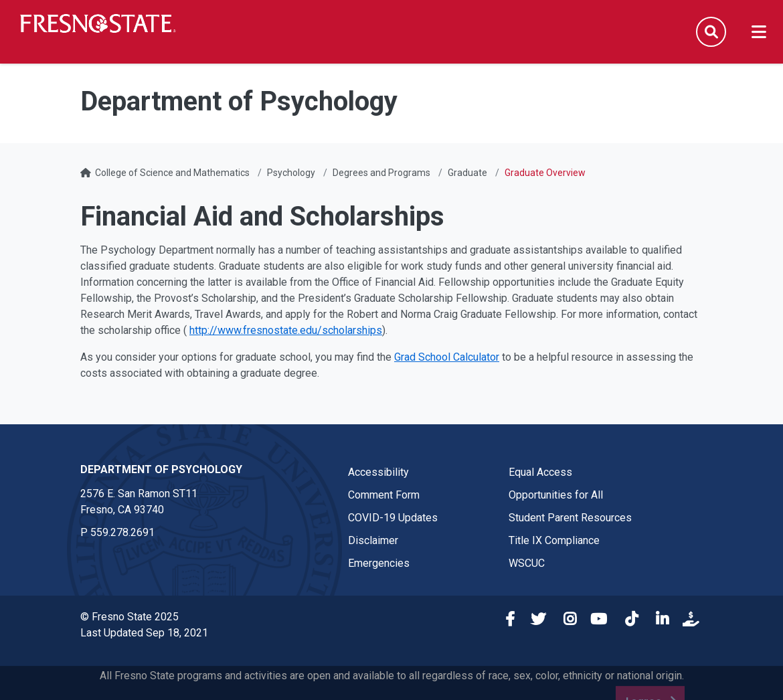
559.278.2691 (122, 532)
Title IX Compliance (554, 540)
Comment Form (384, 495)
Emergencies (379, 563)
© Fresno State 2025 (129, 617)
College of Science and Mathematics (172, 173)
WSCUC (527, 563)
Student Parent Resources (570, 518)
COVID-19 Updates (393, 518)
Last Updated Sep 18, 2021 (144, 633)
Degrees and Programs (381, 173)
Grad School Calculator (447, 357)
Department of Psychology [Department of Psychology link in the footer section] (161, 469)
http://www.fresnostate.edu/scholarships (286, 330)
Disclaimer (373, 540)
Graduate (467, 173)
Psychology (291, 173)
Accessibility (378, 472)
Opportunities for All (556, 495)
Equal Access (540, 472)
